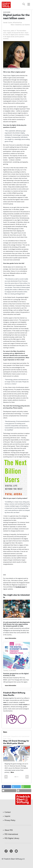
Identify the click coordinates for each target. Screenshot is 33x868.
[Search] (24, 4)
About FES (9, 830)
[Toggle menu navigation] (29, 4)
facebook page (20, 587)
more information (11, 638)
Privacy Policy (10, 820)
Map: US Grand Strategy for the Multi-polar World (16, 742)
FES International (11, 834)
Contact (8, 812)
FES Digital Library (12, 838)
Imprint (7, 816)
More (12, 772)
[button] (6, 777)
